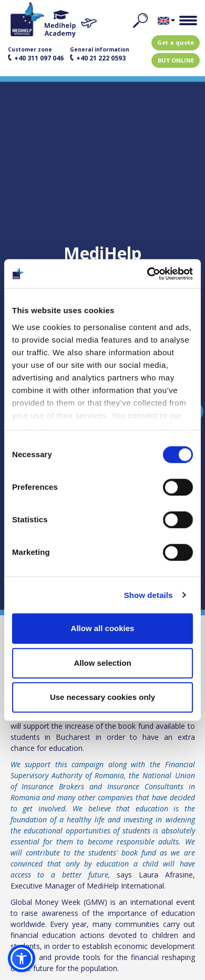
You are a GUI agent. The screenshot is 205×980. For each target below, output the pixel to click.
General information (100, 54)
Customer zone (36, 54)
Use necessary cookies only (102, 697)
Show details (148, 595)
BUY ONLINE (176, 60)
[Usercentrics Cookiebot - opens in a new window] (147, 274)
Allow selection (102, 663)
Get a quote (176, 42)
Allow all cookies (103, 628)
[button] (22, 958)
